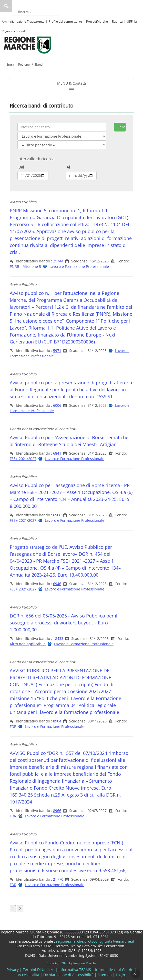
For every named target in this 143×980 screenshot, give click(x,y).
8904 (57, 721)
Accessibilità (29, 975)
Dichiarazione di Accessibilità (68, 975)
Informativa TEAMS (75, 970)
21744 (58, 261)
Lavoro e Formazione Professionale (79, 266)
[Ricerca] (36, 12)
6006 (57, 405)
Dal (21, 167)
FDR (13, 726)
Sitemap (105, 975)
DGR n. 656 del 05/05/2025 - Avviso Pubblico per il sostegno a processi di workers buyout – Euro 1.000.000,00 (64, 623)
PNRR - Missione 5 (25, 266)
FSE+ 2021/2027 (23, 459)
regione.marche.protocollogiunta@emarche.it (95, 941)
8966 (57, 811)
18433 (58, 638)
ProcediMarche (97, 21)
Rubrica (117, 21)
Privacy (13, 970)
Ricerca (6, 6)
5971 (57, 351)
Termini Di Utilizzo (39, 970)
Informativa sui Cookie (114, 970)
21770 (58, 879)
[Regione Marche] (28, 45)
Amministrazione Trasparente (23, 21)
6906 (57, 515)
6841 (57, 453)
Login (120, 975)
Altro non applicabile (28, 644)
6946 (57, 584)
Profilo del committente (65, 21)
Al (68, 167)
